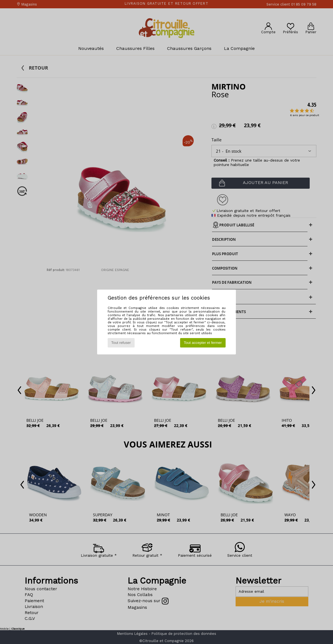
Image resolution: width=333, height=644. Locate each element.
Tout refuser (121, 343)
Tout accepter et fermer (203, 343)
